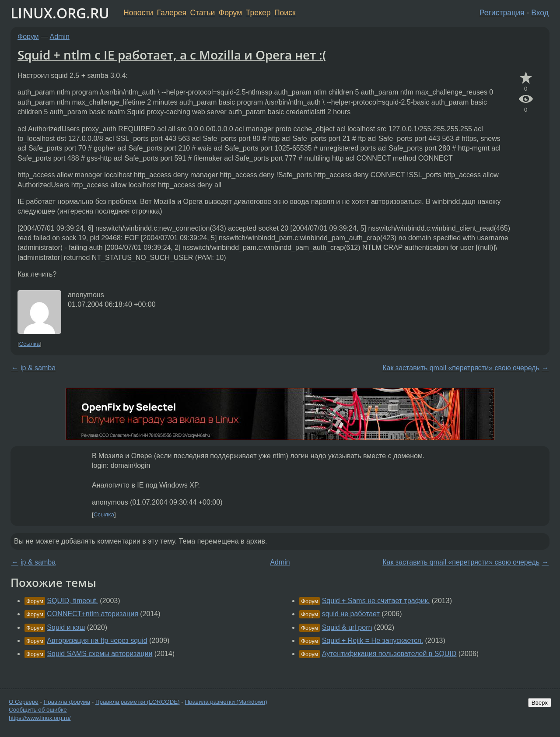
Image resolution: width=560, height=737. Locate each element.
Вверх (540, 703)
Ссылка (30, 344)
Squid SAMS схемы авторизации (100, 654)
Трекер (258, 13)
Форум (230, 13)
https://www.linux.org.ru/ (40, 718)
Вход (540, 13)
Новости (138, 13)
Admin (60, 37)
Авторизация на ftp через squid (97, 640)
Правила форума (67, 702)
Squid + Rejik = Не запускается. (373, 640)
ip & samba (38, 368)
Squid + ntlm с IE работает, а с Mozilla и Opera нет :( (172, 55)
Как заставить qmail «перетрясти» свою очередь (461, 368)
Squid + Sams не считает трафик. (376, 601)
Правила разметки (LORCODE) (138, 702)
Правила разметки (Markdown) (226, 702)
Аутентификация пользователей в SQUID (389, 654)
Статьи (202, 13)
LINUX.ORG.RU (60, 13)
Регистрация (502, 13)
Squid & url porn (347, 627)
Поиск (285, 13)
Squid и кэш (66, 627)
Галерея (172, 13)
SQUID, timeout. (72, 601)
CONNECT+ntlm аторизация (93, 614)
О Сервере (24, 702)
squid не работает (351, 614)
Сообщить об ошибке (38, 710)
